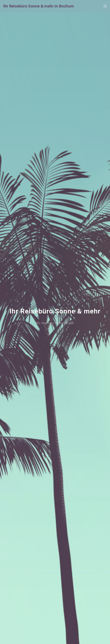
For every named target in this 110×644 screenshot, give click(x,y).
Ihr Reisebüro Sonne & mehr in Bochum (39, 6)
